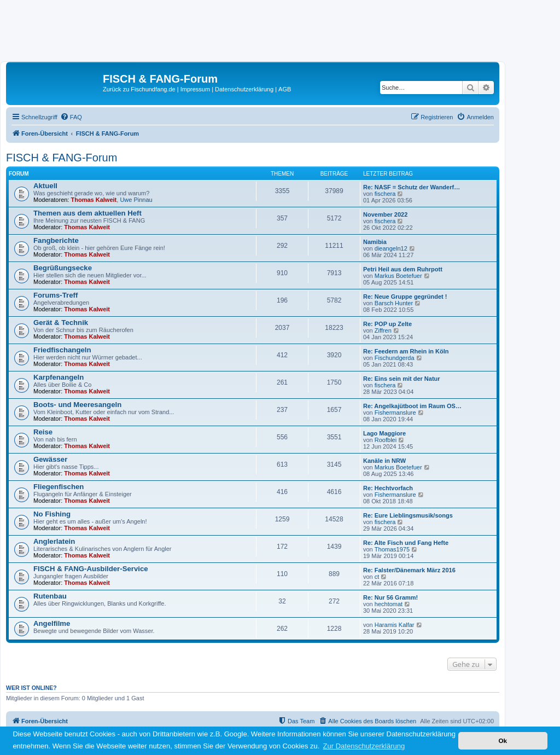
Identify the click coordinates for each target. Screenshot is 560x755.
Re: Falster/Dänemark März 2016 (409, 570)
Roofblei (386, 440)
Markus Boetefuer (398, 276)
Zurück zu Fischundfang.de (139, 89)
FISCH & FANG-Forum (62, 158)
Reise (43, 432)
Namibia (375, 242)
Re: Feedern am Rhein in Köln (406, 351)
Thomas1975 (392, 549)
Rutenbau (50, 596)
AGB (285, 89)
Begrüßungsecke (63, 268)
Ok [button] (503, 741)
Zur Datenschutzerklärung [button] (364, 746)
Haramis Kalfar (395, 625)
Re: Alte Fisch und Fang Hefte (406, 543)
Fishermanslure (395, 413)
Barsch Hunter (394, 303)
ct (377, 577)
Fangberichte (56, 240)
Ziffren (383, 330)
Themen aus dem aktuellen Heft (87, 213)
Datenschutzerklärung (244, 89)
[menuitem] (71, 117)
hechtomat (389, 604)
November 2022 (385, 214)
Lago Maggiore (384, 433)
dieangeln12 (391, 248)
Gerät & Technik (61, 323)
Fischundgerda (395, 358)
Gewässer (50, 459)
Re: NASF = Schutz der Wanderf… (412, 187)
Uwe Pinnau (136, 200)
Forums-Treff (56, 295)
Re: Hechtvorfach (388, 488)
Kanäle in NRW (384, 461)
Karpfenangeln (59, 377)
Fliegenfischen (59, 487)
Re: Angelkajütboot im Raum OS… (412, 406)
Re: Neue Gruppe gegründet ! (405, 297)
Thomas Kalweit (94, 200)
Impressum (195, 89)
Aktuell (45, 186)
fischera (385, 194)
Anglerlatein (54, 541)
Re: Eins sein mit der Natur (402, 379)
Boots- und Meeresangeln (77, 405)
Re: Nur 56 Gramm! (390, 597)
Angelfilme (52, 623)
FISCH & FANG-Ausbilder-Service (91, 569)
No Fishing (52, 514)
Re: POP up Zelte (387, 324)
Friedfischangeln (62, 350)
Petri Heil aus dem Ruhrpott (403, 269)
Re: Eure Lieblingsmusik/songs (408, 515)
